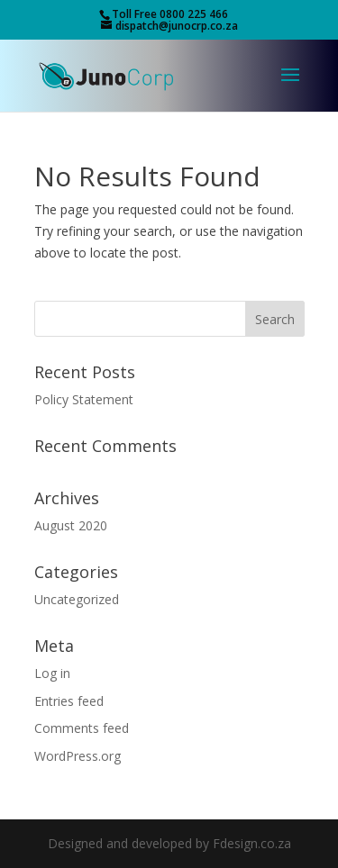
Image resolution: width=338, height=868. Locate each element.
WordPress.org (78, 756)
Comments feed (82, 728)
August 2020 (71, 525)
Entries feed (69, 701)
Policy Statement (84, 399)
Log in (52, 673)
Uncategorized (77, 599)
